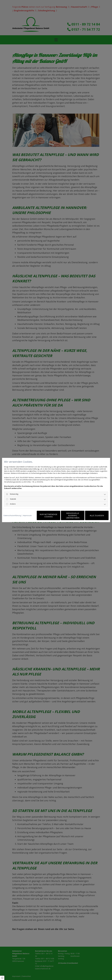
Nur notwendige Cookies (48, 515)
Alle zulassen (97, 515)
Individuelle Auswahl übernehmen (73, 515)
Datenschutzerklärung (12, 515)
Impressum (27, 515)
